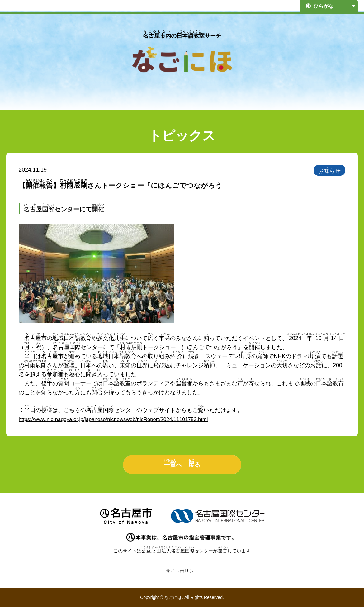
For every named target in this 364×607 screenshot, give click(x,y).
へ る (182, 463)
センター (177, 551)
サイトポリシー (182, 571)
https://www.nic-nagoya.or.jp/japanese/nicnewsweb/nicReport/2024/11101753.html (121, 419)
